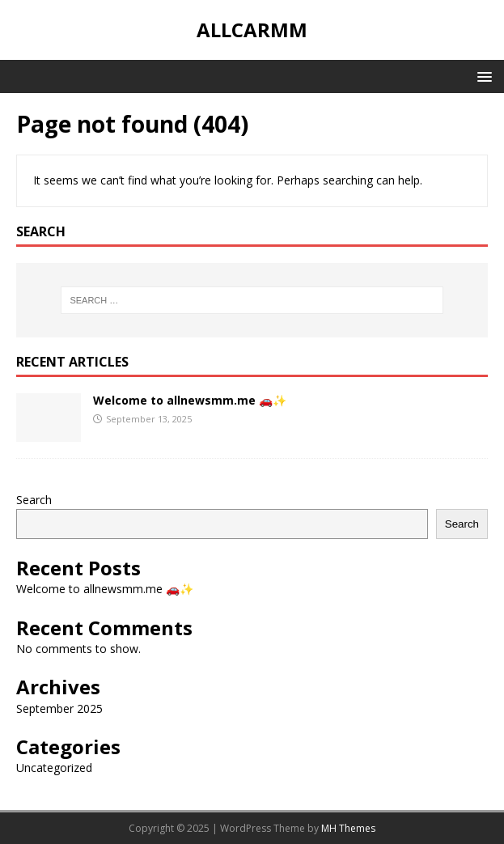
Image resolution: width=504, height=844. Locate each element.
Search (34, 500)
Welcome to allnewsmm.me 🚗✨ (190, 400)
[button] (482, 76)
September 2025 (59, 708)
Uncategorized (54, 768)
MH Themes (348, 828)
